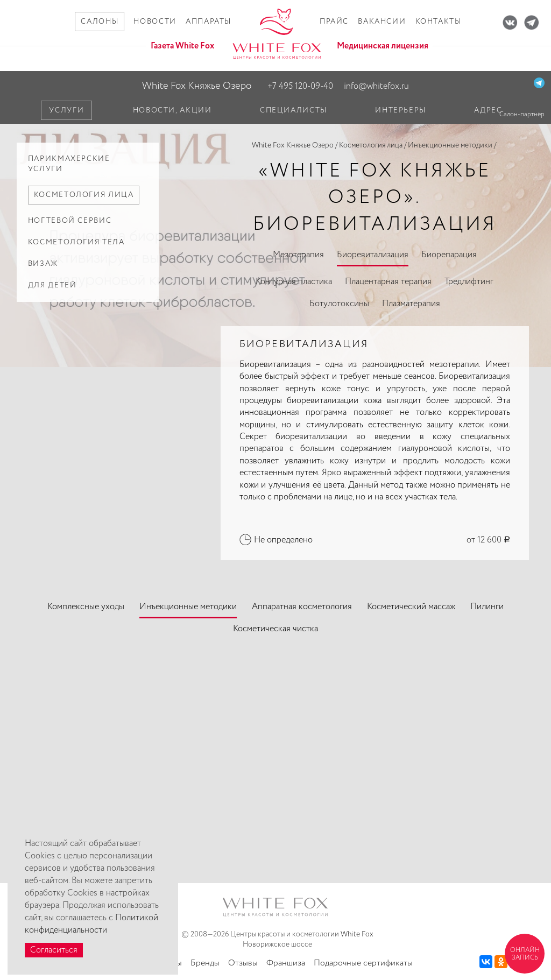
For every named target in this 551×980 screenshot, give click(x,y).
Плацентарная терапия (388, 282)
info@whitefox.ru (376, 86)
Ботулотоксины (339, 304)
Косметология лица (371, 145)
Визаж (43, 264)
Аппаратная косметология (302, 607)
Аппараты (209, 22)
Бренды (205, 963)
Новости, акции (172, 110)
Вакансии (382, 22)
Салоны (100, 22)
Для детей (52, 285)
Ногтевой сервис (70, 221)
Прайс (334, 22)
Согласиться (54, 950)
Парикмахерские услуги (69, 164)
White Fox (357, 934)
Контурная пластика (294, 282)
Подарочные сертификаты (363, 963)
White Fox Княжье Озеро (197, 86)
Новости (155, 22)
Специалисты (294, 110)
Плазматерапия (411, 304)
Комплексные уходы (86, 607)
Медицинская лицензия (383, 46)
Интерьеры (401, 110)
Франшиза (286, 963)
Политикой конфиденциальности (91, 924)
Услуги (66, 110)
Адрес (488, 110)
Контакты (439, 22)
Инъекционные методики (450, 145)
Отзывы (243, 963)
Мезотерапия (298, 255)
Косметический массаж (411, 607)
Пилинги (487, 607)
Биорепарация (449, 255)
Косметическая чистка (275, 629)
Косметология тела (76, 242)
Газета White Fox (182, 46)
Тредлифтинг (469, 282)
